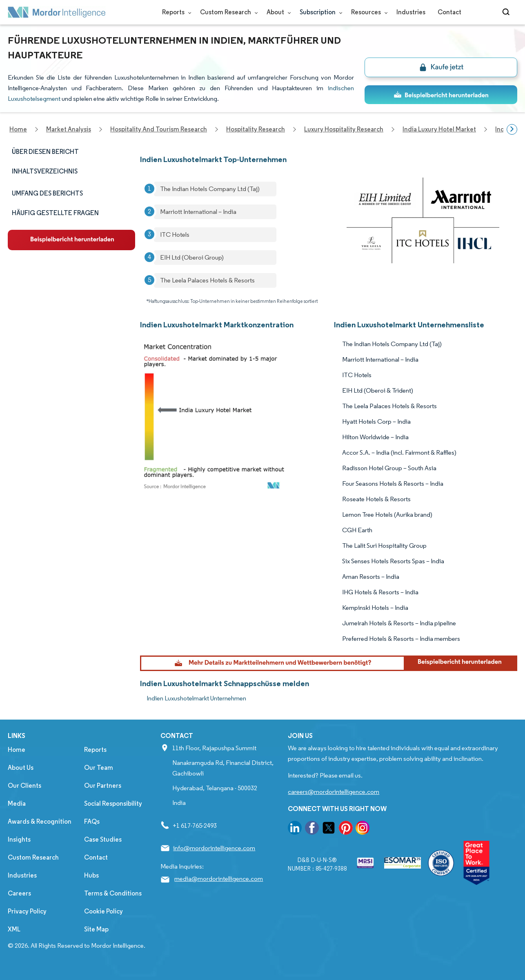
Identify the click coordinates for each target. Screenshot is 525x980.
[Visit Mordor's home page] (57, 12)
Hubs (91, 875)
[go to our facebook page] (312, 829)
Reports (175, 12)
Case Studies (103, 839)
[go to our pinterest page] (346, 829)
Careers (19, 893)
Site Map (96, 929)
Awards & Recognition (40, 821)
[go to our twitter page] (329, 829)
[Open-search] (507, 12)
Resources (368, 12)
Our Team (99, 768)
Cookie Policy (103, 911)
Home (17, 750)
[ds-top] (441, 95)
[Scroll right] (512, 129)
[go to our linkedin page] (295, 829)
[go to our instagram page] (363, 829)
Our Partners (103, 786)
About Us (21, 768)
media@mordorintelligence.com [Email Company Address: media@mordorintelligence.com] (219, 879)
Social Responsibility (113, 803)
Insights (19, 839)
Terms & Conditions (113, 893)
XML (14, 929)
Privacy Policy (27, 911)
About (277, 12)
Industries (411, 12)
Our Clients (24, 786)
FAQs (92, 821)
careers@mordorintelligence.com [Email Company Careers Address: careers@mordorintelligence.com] (334, 792)
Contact (449, 12)
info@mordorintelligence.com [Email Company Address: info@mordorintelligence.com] (214, 848)
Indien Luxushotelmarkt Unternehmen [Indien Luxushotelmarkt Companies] (196, 698)
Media (17, 803)
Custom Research (227, 12)
